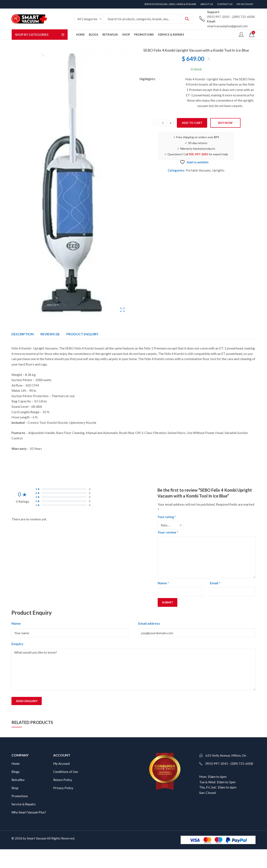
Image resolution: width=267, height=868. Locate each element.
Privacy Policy (63, 788)
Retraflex (18, 780)
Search (187, 19)
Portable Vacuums (198, 170)
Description (23, 334)
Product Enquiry (82, 334)
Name (163, 583)
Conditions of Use (66, 772)
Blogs (16, 772)
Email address (149, 623)
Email (215, 583)
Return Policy (63, 780)
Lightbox (122, 310)
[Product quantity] (163, 123)
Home (16, 764)
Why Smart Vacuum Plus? (29, 812)
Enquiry (17, 644)
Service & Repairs (24, 804)
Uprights (218, 170)
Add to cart (192, 123)
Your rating (167, 517)
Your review (168, 532)
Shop (15, 788)
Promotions (20, 796)
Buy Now (225, 123)
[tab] (23, 334)
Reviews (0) (50, 334)
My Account (62, 764)
